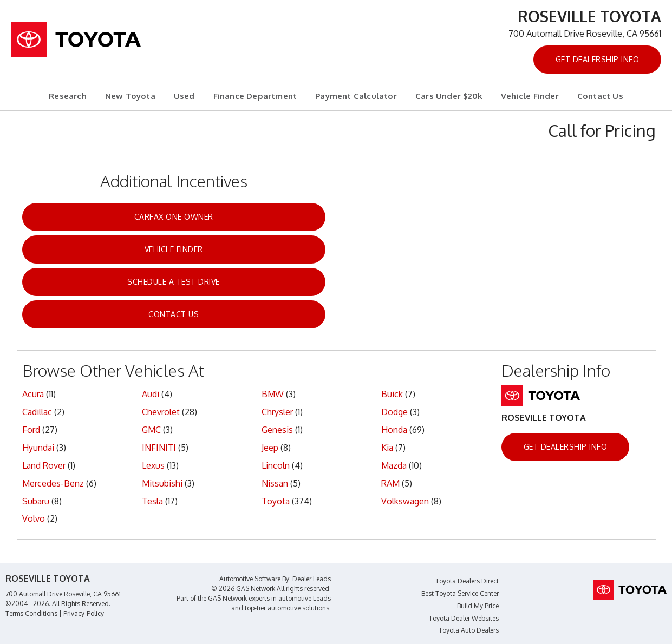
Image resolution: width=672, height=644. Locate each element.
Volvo (34, 518)
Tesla (152, 501)
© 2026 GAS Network (243, 589)
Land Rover (44, 465)
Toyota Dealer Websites (464, 618)
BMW (273, 394)
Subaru (36, 501)
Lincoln (276, 465)
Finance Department (255, 96)
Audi (151, 394)
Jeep (270, 448)
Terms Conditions (31, 613)
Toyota (276, 501)
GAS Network (227, 598)
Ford (31, 430)
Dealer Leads (312, 579)
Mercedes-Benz (53, 483)
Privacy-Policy (84, 613)
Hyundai (38, 448)
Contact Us (600, 96)
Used (184, 96)
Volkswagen (405, 501)
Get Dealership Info (598, 59)
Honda (394, 430)
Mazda (394, 465)
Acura (33, 394)
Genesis (277, 430)
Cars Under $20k (449, 96)
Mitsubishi (162, 483)
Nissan (275, 483)
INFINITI (159, 448)
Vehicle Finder (530, 96)
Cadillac (37, 412)
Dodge (394, 412)
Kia (387, 448)
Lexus (153, 465)
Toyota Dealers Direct (467, 581)
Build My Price (478, 606)
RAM (390, 483)
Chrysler (277, 412)
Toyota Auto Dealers (469, 630)
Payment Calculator (356, 96)
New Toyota (130, 96)
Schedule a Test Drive (174, 282)
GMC (151, 430)
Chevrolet (161, 412)
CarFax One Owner (174, 217)
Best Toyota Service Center (460, 593)
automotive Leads (305, 598)
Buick (392, 394)
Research (68, 96)
